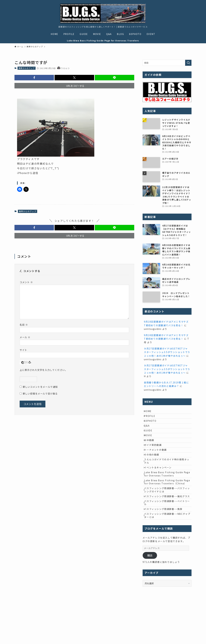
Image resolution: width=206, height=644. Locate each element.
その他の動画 (154, 472)
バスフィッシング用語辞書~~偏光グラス (168, 530)
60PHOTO (152, 425)
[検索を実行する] (188, 63)
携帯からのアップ (27, 68)
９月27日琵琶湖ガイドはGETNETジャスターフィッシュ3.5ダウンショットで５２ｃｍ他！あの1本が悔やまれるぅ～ (167, 352)
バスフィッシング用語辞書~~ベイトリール (168, 540)
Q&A (149, 432)
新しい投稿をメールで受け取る (40, 393)
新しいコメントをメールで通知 (40, 387)
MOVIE (150, 446)
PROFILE (152, 419)
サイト (23, 350)
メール (25, 337)
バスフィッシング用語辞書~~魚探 (165, 548)
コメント (26, 282)
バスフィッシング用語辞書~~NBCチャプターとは (167, 556)
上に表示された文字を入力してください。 (43, 370)
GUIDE (150, 439)
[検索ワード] (167, 63)
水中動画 (151, 452)
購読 (150, 597)
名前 (24, 325)
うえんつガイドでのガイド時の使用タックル (167, 481)
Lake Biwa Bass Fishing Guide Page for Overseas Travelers (165, 497)
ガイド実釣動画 (155, 459)
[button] (34, 78)
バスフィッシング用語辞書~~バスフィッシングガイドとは (168, 520)
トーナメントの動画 (157, 466)
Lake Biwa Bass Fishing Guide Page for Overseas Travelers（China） (165, 509)
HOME (150, 412)
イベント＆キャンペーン (160, 489)
